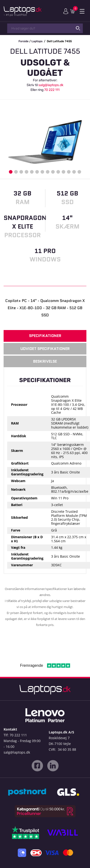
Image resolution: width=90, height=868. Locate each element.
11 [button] (63, 172)
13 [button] (74, 172)
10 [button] (58, 172)
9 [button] (53, 172)
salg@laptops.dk (51, 85)
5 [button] (32, 172)
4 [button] (27, 172)
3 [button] (21, 172)
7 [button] (42, 172)
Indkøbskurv (73, 11)
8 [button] (48, 172)
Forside (24, 41)
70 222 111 (52, 90)
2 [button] (16, 172)
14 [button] (79, 172)
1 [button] (11, 172)
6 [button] (37, 172)
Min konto (66, 11)
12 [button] (69, 172)
